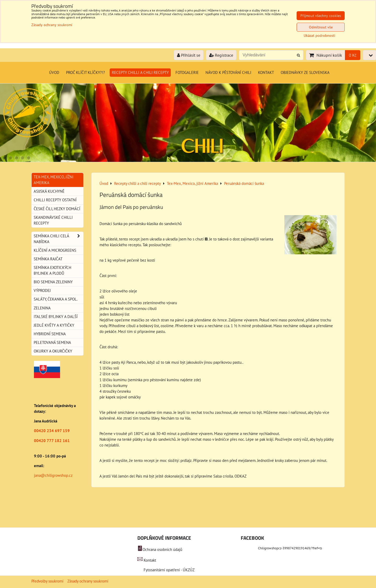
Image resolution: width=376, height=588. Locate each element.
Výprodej (42, 290)
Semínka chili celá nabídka (58, 239)
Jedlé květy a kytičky (54, 325)
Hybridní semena (50, 334)
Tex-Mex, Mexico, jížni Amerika (54, 180)
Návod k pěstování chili (228, 72)
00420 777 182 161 (52, 441)
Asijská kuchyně (49, 191)
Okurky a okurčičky (53, 351)
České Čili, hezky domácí (57, 209)
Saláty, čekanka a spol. (56, 299)
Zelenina (42, 308)
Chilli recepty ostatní (55, 200)
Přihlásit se (189, 55)
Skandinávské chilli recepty (53, 220)
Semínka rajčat (48, 259)
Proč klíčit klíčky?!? (86, 72)
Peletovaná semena (52, 342)
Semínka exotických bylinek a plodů (52, 270)
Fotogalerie (187, 72)
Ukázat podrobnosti (319, 36)
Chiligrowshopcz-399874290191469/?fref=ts (290, 548)
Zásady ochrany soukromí (88, 581)
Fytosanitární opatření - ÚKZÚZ (169, 570)
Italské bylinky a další (56, 317)
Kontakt (266, 72)
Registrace (221, 55)
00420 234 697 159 (52, 431)
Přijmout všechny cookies (321, 16)
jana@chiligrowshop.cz (53, 475)
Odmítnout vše (321, 27)
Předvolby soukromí (47, 581)
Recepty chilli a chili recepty (140, 72)
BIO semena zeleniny (53, 282)
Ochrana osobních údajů (162, 549)
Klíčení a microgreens (55, 250)
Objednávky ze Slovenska (305, 72)
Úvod (54, 72)
